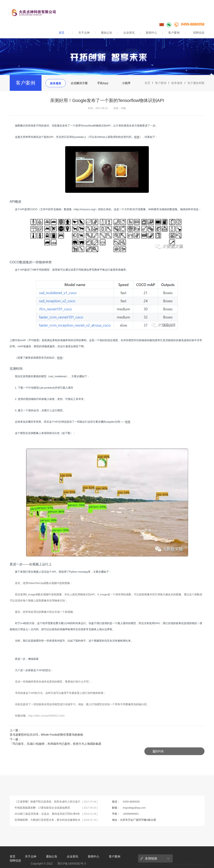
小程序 (126, 83)
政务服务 (56, 83)
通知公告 (106, 33)
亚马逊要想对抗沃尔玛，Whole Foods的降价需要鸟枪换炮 (46, 735)
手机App (103, 83)
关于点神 (84, 33)
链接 (137, 137)
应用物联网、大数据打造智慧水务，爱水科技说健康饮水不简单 (47, 812)
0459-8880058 (189, 24)
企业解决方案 (79, 83)
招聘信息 (199, 33)
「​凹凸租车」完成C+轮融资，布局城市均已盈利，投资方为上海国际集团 (55, 744)
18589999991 (131, 805)
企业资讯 (129, 33)
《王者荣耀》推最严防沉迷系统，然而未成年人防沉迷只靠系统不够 (47, 794)
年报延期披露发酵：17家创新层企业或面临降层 (42, 799)
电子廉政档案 (196, 83)
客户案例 (174, 33)
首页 (62, 33)
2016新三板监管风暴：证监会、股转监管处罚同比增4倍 (47, 805)
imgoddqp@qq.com (134, 799)
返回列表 (192, 733)
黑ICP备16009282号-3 (72, 855)
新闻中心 (151, 33)
